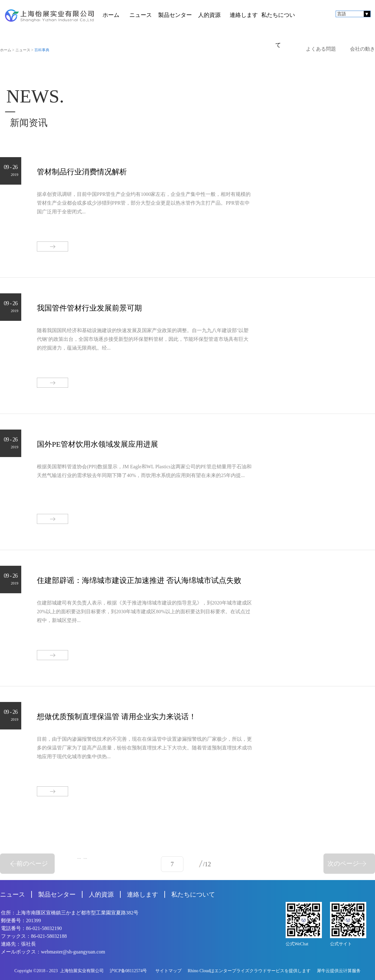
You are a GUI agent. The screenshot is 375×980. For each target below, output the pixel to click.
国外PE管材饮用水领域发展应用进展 (97, 444)
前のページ (32, 863)
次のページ (343, 863)
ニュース (23, 50)
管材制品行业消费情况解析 (82, 172)
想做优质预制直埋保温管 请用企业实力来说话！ (117, 717)
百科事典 (42, 50)
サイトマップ (167, 971)
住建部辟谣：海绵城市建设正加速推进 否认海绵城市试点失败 (139, 580)
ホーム (111, 15)
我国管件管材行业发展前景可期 (89, 308)
